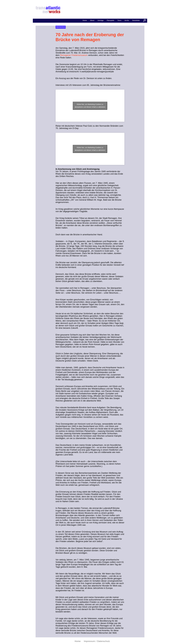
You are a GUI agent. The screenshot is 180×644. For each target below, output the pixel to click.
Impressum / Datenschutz (97, 641)
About (92, 20)
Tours (119, 20)
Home (78, 641)
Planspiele (110, 20)
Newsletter (136, 20)
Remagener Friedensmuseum (74, 55)
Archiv (127, 20)
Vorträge (101, 20)
